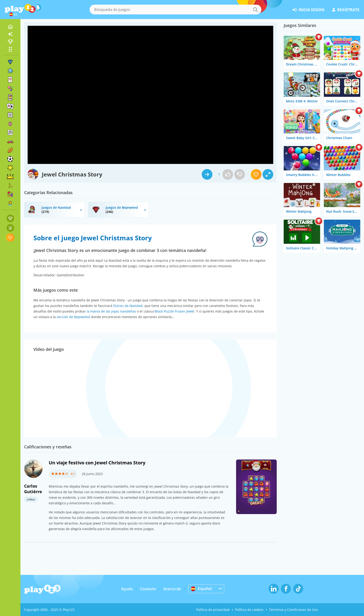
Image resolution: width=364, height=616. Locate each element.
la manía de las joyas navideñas (111, 311)
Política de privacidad (213, 610)
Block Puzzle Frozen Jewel (175, 311)
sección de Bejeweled (73, 317)
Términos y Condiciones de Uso (293, 610)
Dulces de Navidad (128, 306)
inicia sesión (308, 10)
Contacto (148, 589)
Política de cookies (249, 610)
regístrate (346, 10)
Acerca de (172, 589)
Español (201, 589)
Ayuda (127, 589)
